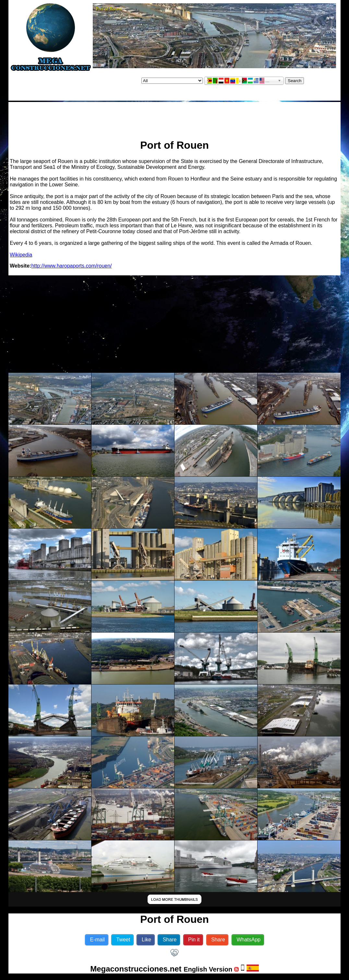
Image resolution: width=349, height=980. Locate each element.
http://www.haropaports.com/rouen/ (71, 266)
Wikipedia (21, 255)
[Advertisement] (174, 118)
